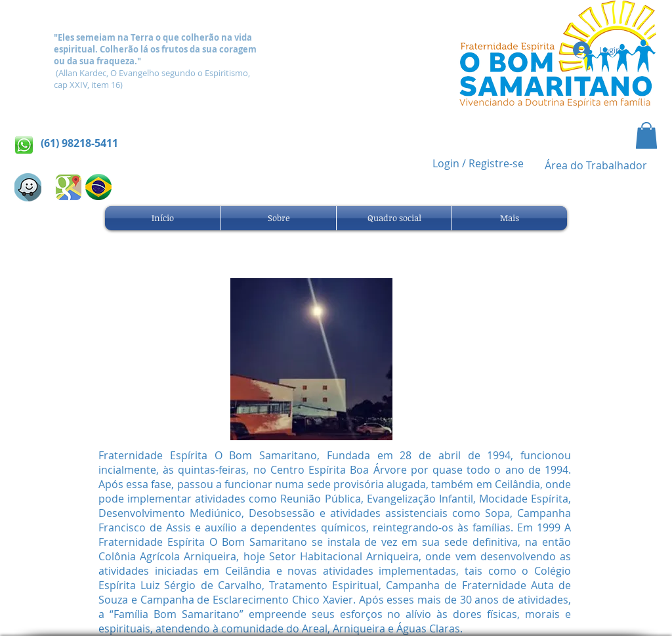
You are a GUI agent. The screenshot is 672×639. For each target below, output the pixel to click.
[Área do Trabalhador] (596, 166)
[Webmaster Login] (211, 9)
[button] (646, 135)
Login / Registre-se (478, 163)
